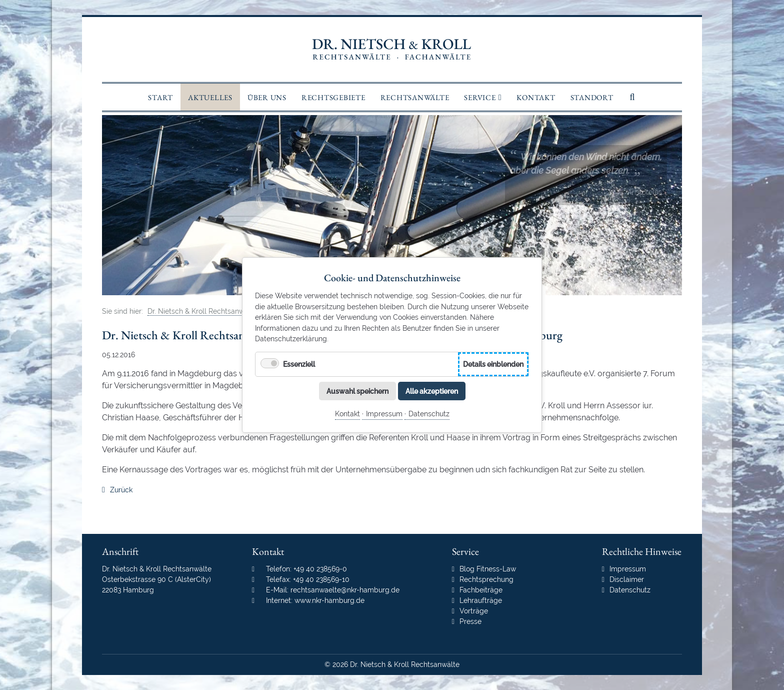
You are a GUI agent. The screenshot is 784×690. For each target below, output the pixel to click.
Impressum (384, 414)
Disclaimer (627, 579)
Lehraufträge (481, 600)
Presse (470, 621)
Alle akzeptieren (432, 391)
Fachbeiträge (481, 590)
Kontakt (347, 414)
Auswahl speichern (357, 391)
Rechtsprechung (486, 579)
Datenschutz (429, 414)
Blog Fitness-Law (488, 569)
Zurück (121, 490)
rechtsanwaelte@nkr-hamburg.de (345, 590)
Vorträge (474, 611)
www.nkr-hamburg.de (329, 600)
